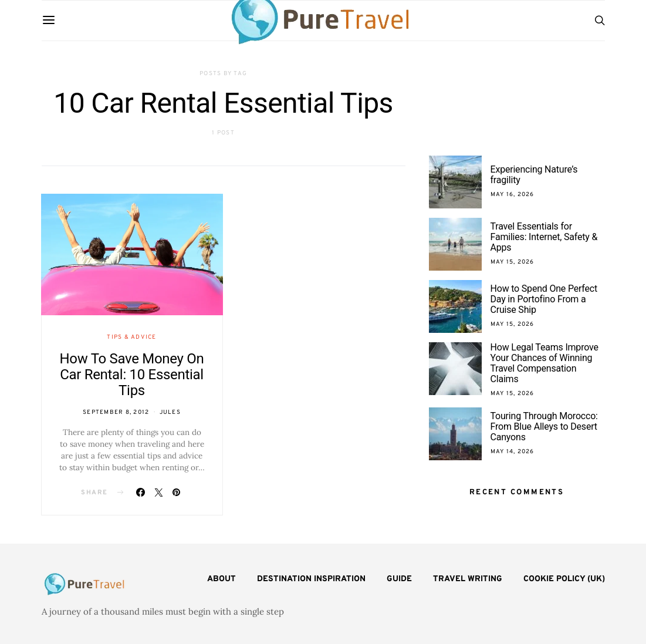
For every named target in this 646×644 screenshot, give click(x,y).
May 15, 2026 (513, 262)
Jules (170, 412)
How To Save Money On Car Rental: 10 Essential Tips (132, 375)
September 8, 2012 (116, 412)
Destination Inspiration (311, 579)
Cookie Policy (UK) (564, 579)
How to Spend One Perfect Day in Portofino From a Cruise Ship (544, 299)
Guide (399, 579)
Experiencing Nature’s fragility (534, 175)
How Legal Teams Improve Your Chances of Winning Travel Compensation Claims (544, 363)
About (221, 579)
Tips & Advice (131, 337)
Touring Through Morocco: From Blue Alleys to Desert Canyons (544, 426)
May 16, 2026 (513, 195)
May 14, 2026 (513, 452)
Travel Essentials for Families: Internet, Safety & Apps (544, 237)
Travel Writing (468, 579)
